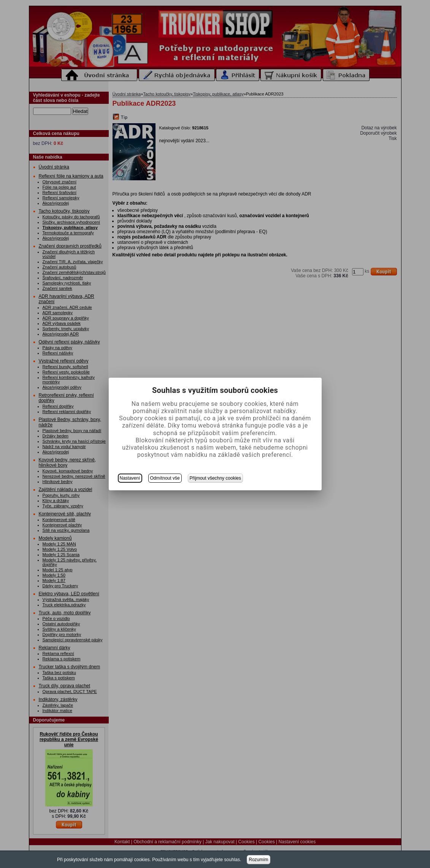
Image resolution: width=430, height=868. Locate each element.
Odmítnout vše (165, 478)
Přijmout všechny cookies (215, 478)
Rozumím (258, 860)
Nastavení (130, 478)
